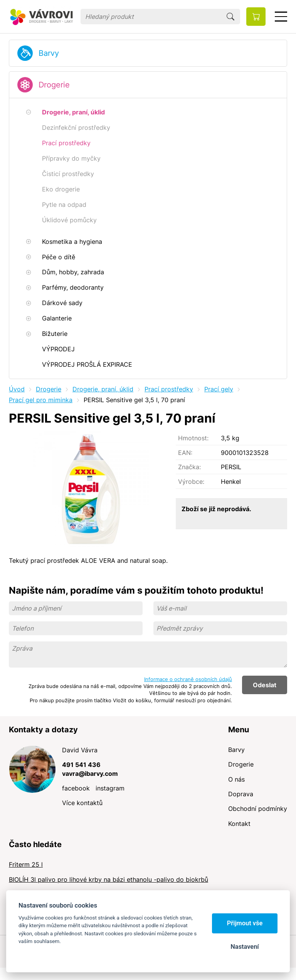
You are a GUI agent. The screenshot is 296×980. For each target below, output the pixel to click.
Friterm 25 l (26, 864)
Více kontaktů (82, 803)
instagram (110, 788)
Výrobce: (191, 482)
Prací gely (219, 389)
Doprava (241, 794)
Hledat (230, 17)
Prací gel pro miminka (41, 400)
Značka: (189, 467)
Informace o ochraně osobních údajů (188, 679)
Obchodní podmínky (258, 809)
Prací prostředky (169, 389)
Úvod (17, 389)
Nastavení (245, 947)
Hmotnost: (193, 438)
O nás (236, 779)
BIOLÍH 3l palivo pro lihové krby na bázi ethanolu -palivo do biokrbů (108, 879)
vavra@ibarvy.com (90, 774)
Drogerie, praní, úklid (103, 389)
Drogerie (54, 85)
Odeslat (265, 685)
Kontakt (239, 824)
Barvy (49, 53)
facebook (76, 788)
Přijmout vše (245, 923)
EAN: (185, 453)
